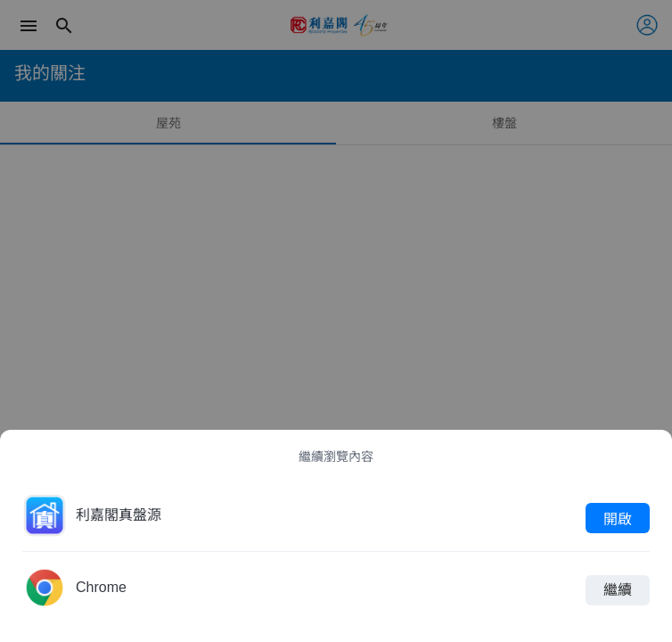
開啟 (618, 518)
